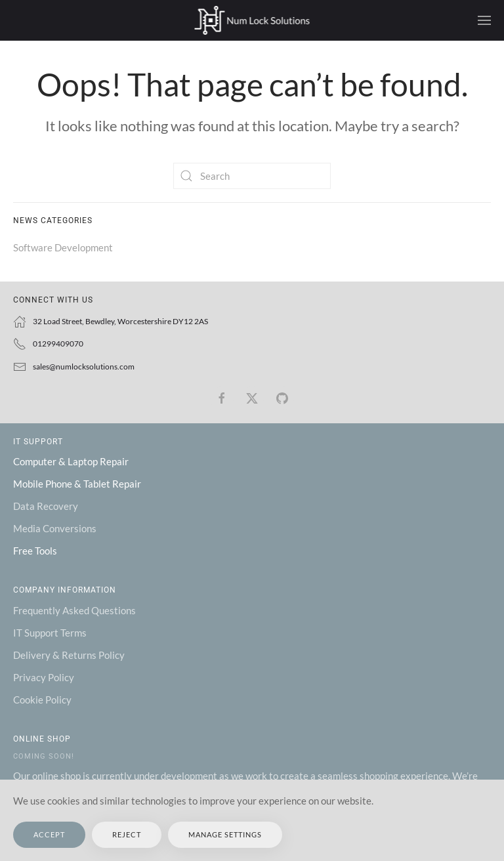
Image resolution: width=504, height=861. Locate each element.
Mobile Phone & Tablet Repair (77, 484)
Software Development (63, 247)
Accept (49, 834)
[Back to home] (252, 20)
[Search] (252, 176)
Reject (127, 834)
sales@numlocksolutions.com (84, 367)
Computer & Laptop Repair (71, 461)
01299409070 (58, 344)
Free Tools (35, 551)
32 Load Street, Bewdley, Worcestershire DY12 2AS (120, 321)
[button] (484, 20)
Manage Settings (225, 834)
